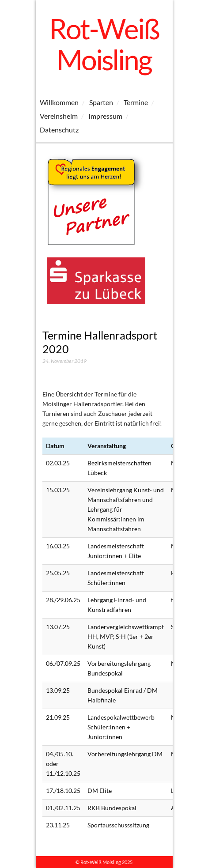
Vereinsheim (59, 116)
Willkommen (59, 102)
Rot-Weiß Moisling (104, 44)
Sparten (101, 102)
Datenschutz (59, 130)
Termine (136, 102)
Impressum (105, 116)
